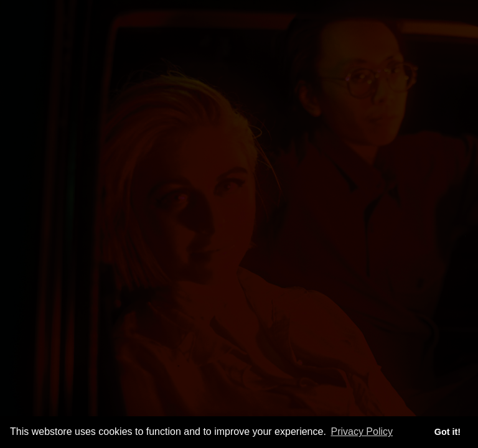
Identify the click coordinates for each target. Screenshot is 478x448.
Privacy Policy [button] (362, 432)
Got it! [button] (448, 432)
